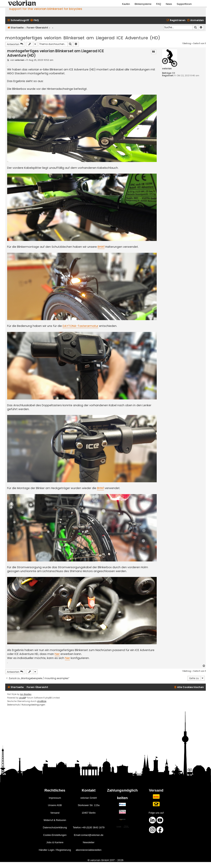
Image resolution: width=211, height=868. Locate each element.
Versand (55, 813)
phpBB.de (42, 701)
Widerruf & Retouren (55, 820)
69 (174, 73)
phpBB (22, 698)
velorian (167, 69)
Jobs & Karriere (55, 842)
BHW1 (101, 247)
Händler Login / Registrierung (55, 850)
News (169, 4)
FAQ (159, 4)
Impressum (55, 798)
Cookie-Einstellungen (55, 835)
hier (57, 654)
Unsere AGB (55, 805)
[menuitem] (34, 20)
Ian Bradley (26, 694)
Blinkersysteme (143, 4)
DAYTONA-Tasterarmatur (80, 326)
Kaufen (126, 4)
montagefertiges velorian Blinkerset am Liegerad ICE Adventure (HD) (83, 38)
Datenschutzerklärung (55, 827)
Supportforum (184, 4)
